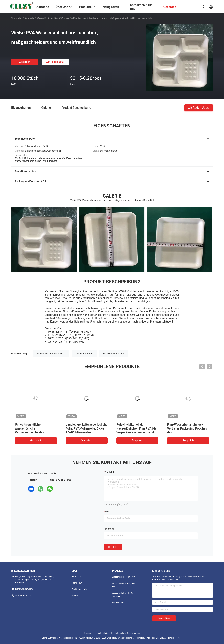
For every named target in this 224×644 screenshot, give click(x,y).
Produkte (29, 18)
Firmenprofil (77, 577)
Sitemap (87, 633)
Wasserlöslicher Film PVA (50, 18)
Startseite (16, 18)
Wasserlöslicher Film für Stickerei (123, 595)
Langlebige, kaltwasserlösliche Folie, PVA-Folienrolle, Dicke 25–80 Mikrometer (87, 428)
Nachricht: (110, 472)
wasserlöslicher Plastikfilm (51, 354)
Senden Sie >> (164, 618)
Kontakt (113, 547)
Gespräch (25, 62)
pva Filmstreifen (84, 354)
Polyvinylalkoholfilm (113, 354)
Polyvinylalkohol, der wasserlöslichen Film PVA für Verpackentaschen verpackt (136, 428)
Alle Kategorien (119, 603)
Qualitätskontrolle (80, 589)
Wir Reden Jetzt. (55, 62)
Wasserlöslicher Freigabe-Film (124, 585)
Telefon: (109, 529)
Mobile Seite (103, 633)
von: (107, 512)
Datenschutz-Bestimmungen (128, 633)
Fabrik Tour (77, 583)
